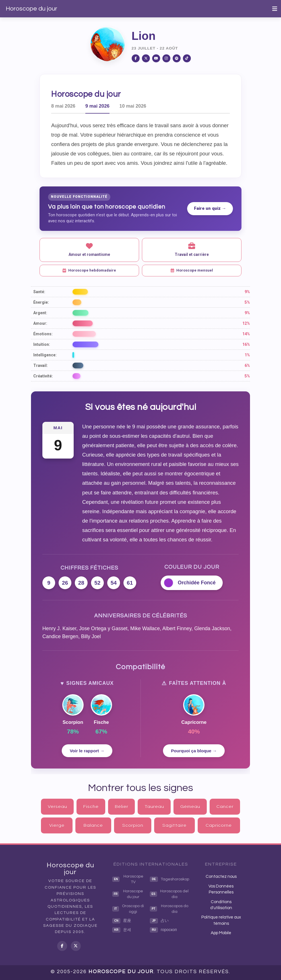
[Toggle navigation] (275, 9)
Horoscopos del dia (169, 894)
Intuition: (42, 344)
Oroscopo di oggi (128, 909)
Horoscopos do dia (169, 909)
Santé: (39, 292)
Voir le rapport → (87, 751)
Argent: (40, 313)
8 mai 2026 (63, 106)
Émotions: (43, 334)
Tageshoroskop (170, 879)
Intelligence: (45, 355)
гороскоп (163, 930)
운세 (122, 930)
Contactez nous (221, 877)
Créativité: (43, 376)
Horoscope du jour (31, 9)
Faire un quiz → (210, 208)
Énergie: (41, 302)
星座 (122, 921)
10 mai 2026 (133, 106)
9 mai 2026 (97, 106)
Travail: (41, 365)
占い (159, 921)
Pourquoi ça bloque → (194, 751)
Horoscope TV (128, 879)
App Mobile (221, 933)
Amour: (40, 323)
